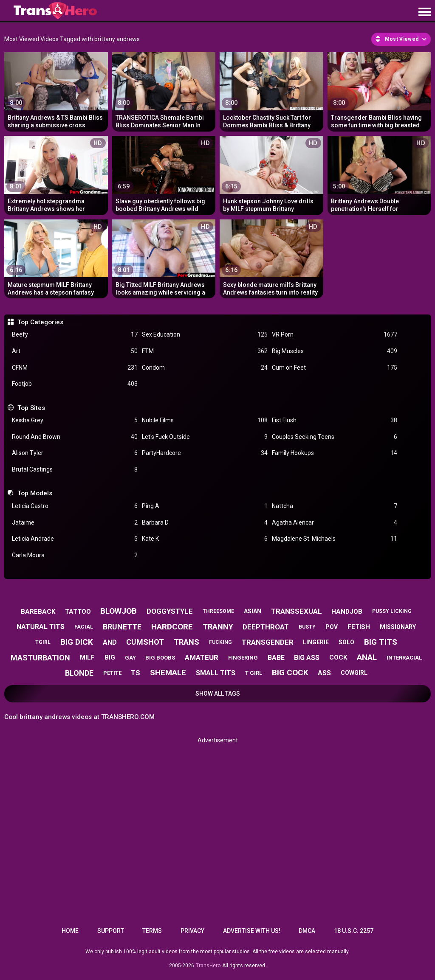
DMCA (307, 931)
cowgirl (354, 673)
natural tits (41, 627)
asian (253, 611)
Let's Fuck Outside (205, 437)
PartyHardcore (205, 453)
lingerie (316, 642)
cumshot (145, 642)
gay (130, 658)
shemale (168, 673)
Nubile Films (205, 420)
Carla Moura (75, 555)
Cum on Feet (335, 368)
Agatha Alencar (335, 523)
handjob (347, 612)
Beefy (75, 335)
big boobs (160, 658)
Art (75, 351)
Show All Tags (218, 694)
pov (332, 627)
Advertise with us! (252, 931)
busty (307, 627)
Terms (152, 931)
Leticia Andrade (75, 539)
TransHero (208, 966)
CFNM (75, 368)
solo (346, 642)
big (110, 657)
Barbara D (205, 523)
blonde (79, 673)
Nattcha (335, 506)
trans (186, 642)
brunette (122, 627)
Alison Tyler (75, 453)
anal (367, 657)
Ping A (205, 506)
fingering (243, 658)
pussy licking (392, 611)
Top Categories (40, 322)
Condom (205, 368)
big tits (381, 642)
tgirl (43, 642)
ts (136, 673)
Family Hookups (335, 453)
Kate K (205, 539)
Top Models (35, 493)
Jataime (75, 523)
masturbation (40, 658)
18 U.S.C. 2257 (354, 931)
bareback (38, 612)
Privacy (192, 931)
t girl (254, 673)
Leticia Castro (75, 506)
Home (70, 931)
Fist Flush (335, 420)
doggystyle (170, 611)
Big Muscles (335, 351)
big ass (307, 658)
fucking (220, 642)
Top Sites (31, 408)
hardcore (172, 627)
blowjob (119, 611)
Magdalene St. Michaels (335, 539)
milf (87, 657)
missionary (398, 627)
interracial (404, 658)
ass (324, 673)
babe (276, 658)
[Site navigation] (424, 12)
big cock (290, 673)
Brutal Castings (75, 470)
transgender (268, 642)
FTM (205, 351)
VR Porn (335, 335)
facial (84, 627)
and (110, 642)
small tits (216, 673)
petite (112, 673)
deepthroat (266, 627)
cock (338, 657)
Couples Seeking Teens (335, 437)
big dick (77, 642)
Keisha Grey (75, 420)
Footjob (75, 384)
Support (111, 931)
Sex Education (205, 335)
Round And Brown (75, 437)
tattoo (78, 612)
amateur (202, 657)
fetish (359, 627)
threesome (218, 611)
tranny (218, 627)
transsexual (297, 611)
